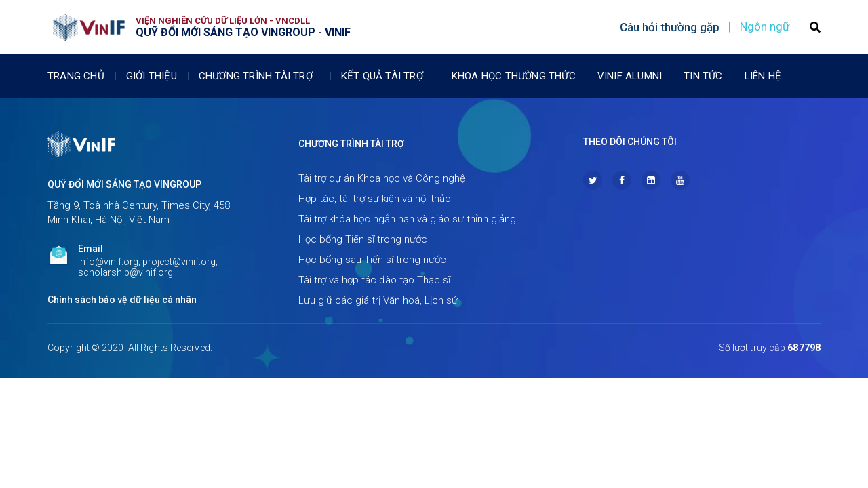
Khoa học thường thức (514, 76)
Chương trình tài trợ (259, 76)
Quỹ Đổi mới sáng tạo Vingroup (124, 184)
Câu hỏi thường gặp (670, 27)
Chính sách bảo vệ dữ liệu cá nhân (122, 300)
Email (91, 249)
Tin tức (703, 76)
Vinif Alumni (630, 76)
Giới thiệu (152, 76)
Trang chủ (76, 76)
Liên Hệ (763, 76)
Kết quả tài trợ (386, 76)
